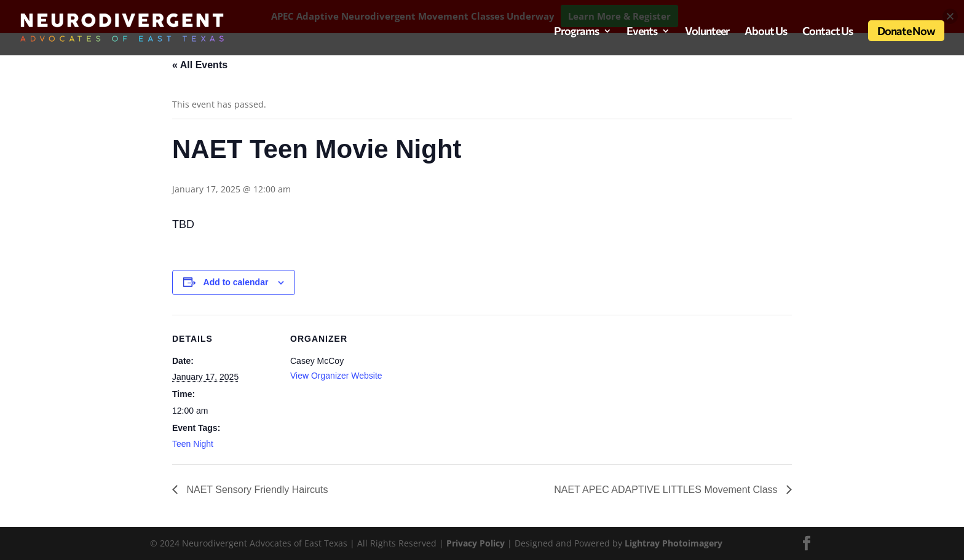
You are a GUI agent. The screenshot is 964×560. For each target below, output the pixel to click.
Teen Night (193, 444)
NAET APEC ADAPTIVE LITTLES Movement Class (667, 490)
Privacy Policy (477, 543)
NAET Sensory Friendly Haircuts (256, 490)
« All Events (200, 65)
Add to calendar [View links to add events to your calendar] (236, 282)
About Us (766, 32)
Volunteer (707, 32)
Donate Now (906, 31)
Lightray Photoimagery (674, 543)
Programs (576, 32)
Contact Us (828, 32)
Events (642, 32)
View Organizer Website (336, 376)
